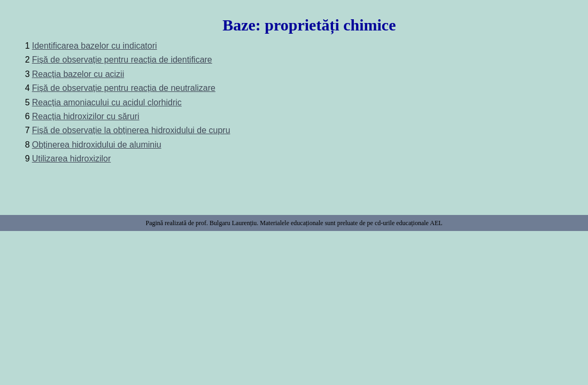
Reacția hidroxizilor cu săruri (86, 116)
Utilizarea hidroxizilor (72, 159)
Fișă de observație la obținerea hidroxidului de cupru (131, 130)
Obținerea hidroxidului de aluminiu (97, 145)
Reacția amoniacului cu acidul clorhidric (107, 102)
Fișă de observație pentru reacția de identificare (122, 60)
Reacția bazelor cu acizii (78, 74)
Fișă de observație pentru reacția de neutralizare (124, 88)
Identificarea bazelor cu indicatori (95, 46)
